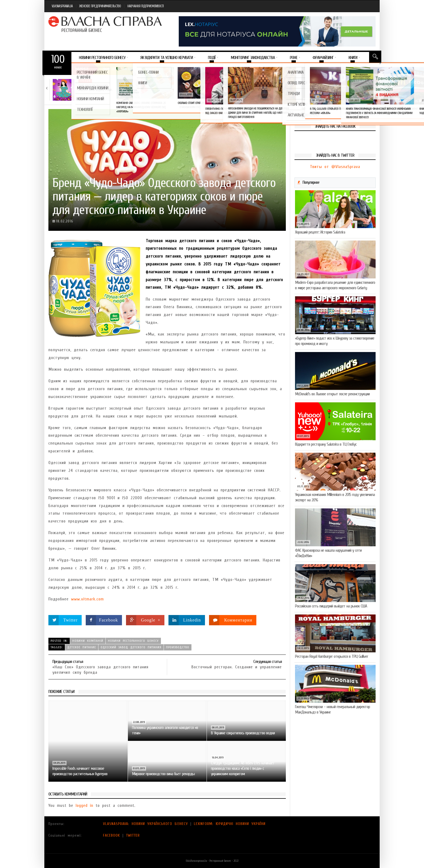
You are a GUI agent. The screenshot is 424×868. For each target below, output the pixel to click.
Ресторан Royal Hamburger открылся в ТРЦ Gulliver (332, 656)
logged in (85, 805)
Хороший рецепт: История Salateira (320, 232)
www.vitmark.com (87, 599)
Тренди (85, 81)
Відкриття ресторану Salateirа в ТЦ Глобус (326, 444)
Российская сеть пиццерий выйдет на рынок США (331, 606)
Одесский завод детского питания (131, 647)
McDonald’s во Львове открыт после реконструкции (332, 394)
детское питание (82, 647)
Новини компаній (157, 81)
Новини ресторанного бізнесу (133, 641)
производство (178, 647)
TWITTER (133, 835)
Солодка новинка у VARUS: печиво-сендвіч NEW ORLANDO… (353, 88)
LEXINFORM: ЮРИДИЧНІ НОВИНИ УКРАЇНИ (230, 824)
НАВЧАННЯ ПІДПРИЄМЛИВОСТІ (145, 6)
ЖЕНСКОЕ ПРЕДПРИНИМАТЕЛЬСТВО (100, 6)
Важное (82, 69)
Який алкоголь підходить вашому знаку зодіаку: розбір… (95, 88)
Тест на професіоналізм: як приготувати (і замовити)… (158, 88)
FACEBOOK (112, 835)
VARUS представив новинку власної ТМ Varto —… (222, 88)
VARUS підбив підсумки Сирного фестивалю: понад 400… (287, 90)
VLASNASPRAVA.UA (62, 6)
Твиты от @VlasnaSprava (335, 167)
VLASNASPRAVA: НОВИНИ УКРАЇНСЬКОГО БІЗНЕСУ (145, 824)
